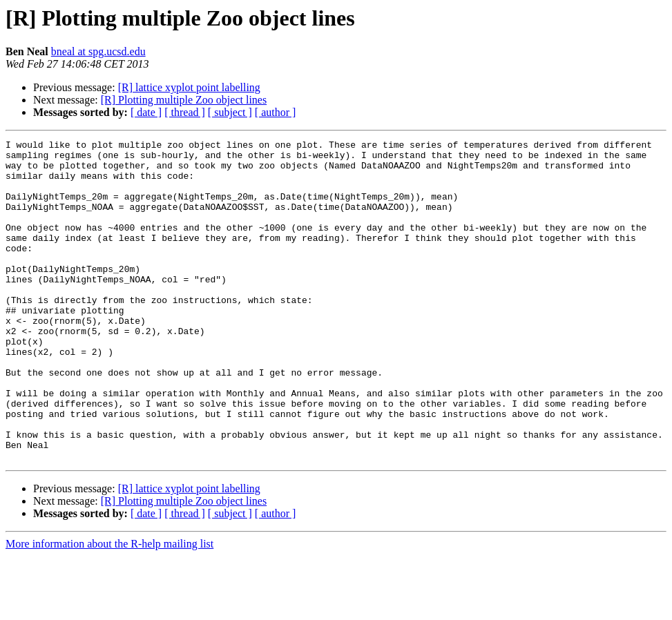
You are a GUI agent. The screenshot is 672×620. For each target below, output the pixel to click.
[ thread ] (185, 112)
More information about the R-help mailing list (109, 608)
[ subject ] (230, 112)
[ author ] (276, 112)
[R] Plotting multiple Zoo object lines (184, 100)
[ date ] (146, 112)
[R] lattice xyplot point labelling (189, 87)
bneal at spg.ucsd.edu (98, 51)
